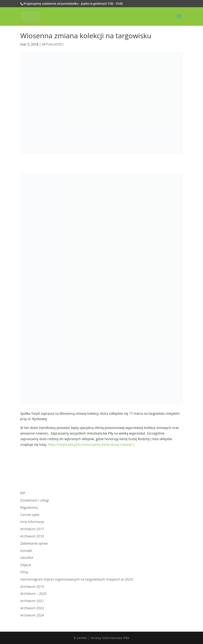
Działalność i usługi (35, 500)
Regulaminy (29, 507)
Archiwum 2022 (32, 608)
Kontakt (26, 551)
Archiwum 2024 (32, 615)
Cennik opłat (30, 515)
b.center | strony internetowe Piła (101, 638)
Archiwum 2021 (32, 601)
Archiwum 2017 (32, 529)
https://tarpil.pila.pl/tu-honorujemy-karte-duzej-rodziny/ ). (91, 444)
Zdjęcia (26, 565)
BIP (23, 493)
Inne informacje (32, 522)
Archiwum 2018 (32, 536)
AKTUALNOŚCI (53, 44)
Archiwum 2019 (32, 587)
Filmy (24, 572)
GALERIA (27, 558)
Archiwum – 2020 (33, 594)
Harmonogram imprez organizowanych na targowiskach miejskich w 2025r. (77, 579)
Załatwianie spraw (34, 543)
